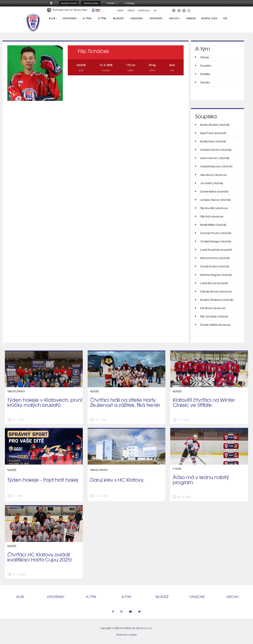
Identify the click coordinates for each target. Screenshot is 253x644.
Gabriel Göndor (216, 150)
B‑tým (126, 597)
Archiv (174, 18)
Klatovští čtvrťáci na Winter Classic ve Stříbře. (204, 402)
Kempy (120, 10)
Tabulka (205, 82)
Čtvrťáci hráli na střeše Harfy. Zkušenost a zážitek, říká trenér (125, 402)
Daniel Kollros (214, 191)
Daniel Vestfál (215, 325)
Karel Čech (213, 133)
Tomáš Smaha (215, 266)
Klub (52, 18)
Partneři (156, 18)
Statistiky (205, 74)
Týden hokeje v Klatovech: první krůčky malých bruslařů (45, 402)
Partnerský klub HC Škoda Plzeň (67, 10)
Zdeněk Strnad (216, 291)
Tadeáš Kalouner (216, 166)
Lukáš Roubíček (216, 250)
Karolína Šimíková (217, 300)
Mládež (118, 18)
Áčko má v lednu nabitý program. (201, 479)
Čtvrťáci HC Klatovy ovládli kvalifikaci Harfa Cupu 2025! (40, 557)
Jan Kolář (212, 183)
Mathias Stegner (216, 275)
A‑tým (91, 597)
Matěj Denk (213, 141)
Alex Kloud (213, 175)
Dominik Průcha (216, 233)
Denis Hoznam (215, 158)
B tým (102, 18)
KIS (155, 10)
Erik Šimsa (213, 308)
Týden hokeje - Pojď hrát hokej (43, 480)
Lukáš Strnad (214, 283)
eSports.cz (141, 628)
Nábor (131, 10)
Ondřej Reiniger (216, 241)
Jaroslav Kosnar (216, 200)
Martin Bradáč (215, 125)
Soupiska (206, 65)
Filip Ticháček (214, 316)
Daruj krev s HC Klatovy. (117, 480)
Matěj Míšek (213, 225)
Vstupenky (70, 18)
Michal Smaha (215, 258)
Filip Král (212, 216)
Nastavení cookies (127, 635)
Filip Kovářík (214, 208)
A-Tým (87, 18)
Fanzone (137, 18)
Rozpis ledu (144, 10)
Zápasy (205, 57)
